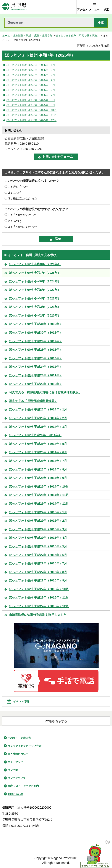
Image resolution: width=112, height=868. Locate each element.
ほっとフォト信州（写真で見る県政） (78, 36)
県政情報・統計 (22, 36)
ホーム (6, 36)
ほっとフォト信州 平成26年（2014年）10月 (39, 486)
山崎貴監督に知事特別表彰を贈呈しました (38, 615)
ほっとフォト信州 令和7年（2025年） (35, 273)
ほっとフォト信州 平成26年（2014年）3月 (38, 427)
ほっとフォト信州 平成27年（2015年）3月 (38, 529)
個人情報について (18, 754)
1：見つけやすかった (23, 215)
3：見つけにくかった (23, 227)
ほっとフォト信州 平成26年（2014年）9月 (38, 478)
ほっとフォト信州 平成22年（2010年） (36, 384)
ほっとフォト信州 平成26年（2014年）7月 (38, 461)
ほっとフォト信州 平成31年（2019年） (36, 324)
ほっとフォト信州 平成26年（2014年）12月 (39, 504)
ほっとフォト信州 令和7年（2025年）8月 (31, 100)
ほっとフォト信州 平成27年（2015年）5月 (38, 546)
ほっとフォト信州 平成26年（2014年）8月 (38, 469)
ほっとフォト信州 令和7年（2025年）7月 (31, 95)
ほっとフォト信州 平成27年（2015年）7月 (38, 563)
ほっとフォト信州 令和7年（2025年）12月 (32, 120)
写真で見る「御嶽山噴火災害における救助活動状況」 (45, 392)
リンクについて (17, 778)
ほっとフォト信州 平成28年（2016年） (36, 350)
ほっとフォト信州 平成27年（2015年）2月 (39, 521)
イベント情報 (21, 702)
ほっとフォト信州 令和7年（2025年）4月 (31, 80)
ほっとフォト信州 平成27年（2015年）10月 (39, 589)
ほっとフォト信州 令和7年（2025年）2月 (31, 70)
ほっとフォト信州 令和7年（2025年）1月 (31, 65)
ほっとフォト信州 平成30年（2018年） (36, 333)
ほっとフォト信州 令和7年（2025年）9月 (31, 105)
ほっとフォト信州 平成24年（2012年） (36, 367)
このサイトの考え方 (19, 738)
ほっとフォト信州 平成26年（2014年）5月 (38, 444)
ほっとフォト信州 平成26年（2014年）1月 (38, 409)
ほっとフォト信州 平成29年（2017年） (36, 341)
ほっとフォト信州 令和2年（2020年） (35, 315)
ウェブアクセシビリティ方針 (24, 746)
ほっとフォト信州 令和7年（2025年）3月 (31, 75)
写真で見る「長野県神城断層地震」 (33, 401)
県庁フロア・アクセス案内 (23, 786)
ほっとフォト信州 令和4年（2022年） (35, 298)
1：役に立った (18, 187)
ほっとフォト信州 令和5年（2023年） (35, 290)
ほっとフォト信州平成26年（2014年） (35, 435)
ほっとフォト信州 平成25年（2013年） (36, 358)
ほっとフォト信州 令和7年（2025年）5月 (31, 85)
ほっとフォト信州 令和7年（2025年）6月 (31, 90)
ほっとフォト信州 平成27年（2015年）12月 (39, 606)
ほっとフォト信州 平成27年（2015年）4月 (38, 538)
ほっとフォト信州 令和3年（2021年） (35, 307)
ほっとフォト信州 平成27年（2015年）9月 (38, 580)
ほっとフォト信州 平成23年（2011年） (36, 375)
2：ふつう (15, 193)
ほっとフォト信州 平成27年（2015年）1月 (38, 512)
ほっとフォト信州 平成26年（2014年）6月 (38, 452)
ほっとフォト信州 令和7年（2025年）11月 (32, 115)
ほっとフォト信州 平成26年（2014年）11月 (39, 495)
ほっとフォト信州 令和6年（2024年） (35, 281)
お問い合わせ (15, 794)
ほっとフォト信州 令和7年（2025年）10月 (32, 110)
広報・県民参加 (43, 36)
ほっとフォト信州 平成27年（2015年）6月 (38, 555)
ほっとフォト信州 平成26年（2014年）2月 (38, 418)
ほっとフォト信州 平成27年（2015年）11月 (39, 597)
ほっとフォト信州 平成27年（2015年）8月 (38, 572)
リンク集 (13, 770)
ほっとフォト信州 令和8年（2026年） (35, 264)
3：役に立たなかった (23, 198)
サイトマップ (15, 762)
